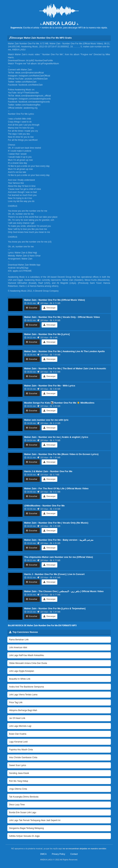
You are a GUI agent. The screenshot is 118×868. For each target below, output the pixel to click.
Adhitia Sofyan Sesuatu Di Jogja (24, 836)
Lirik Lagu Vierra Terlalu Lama (23, 695)
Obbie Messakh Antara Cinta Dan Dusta (28, 663)
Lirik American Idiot (18, 647)
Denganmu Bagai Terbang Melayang (27, 828)
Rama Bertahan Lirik (19, 640)
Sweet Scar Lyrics (18, 765)
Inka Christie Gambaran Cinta (23, 757)
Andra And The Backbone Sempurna (27, 687)
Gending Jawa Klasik (19, 773)
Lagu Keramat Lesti (18, 742)
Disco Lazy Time (17, 805)
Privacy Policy (58, 854)
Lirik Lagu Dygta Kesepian (22, 671)
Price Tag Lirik (16, 702)
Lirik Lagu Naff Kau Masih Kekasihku (27, 655)
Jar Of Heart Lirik (17, 718)
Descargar (49, 308)
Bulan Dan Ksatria (18, 734)
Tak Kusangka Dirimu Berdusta (24, 797)
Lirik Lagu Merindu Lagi (20, 726)
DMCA (43, 854)
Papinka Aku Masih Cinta (21, 750)
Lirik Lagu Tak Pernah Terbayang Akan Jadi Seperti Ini (35, 820)
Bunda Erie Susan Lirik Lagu (23, 812)
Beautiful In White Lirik (20, 679)
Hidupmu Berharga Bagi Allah (23, 710)
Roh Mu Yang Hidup (19, 781)
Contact (74, 854)
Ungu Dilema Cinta (18, 789)
